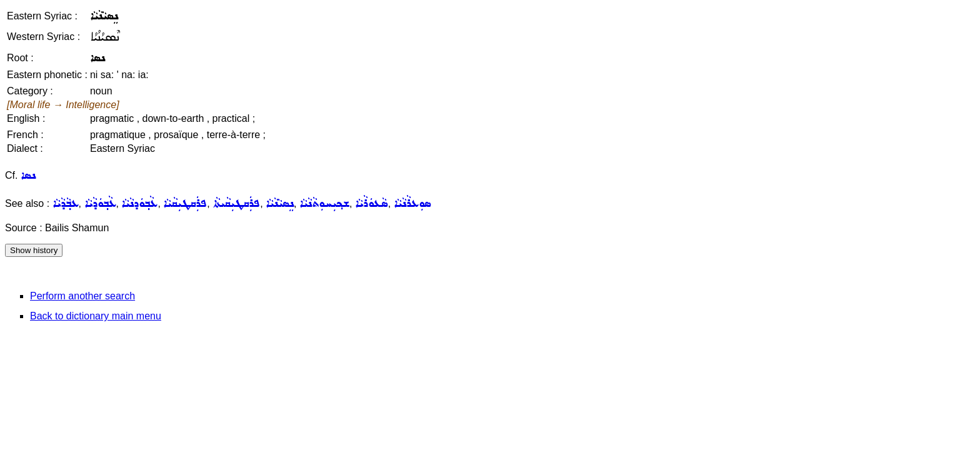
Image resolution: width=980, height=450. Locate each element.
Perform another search (82, 296)
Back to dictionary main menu (96, 316)
